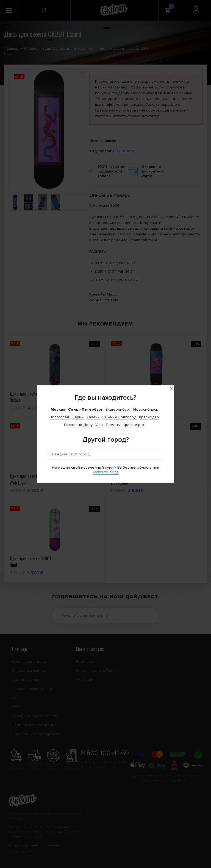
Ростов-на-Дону (78, 425)
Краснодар (149, 417)
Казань (93, 417)
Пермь (78, 417)
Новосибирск (146, 409)
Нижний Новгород (119, 417)
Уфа (99, 425)
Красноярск (134, 425)
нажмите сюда (106, 472)
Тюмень (113, 425)
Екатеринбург (118, 409)
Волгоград (59, 417)
